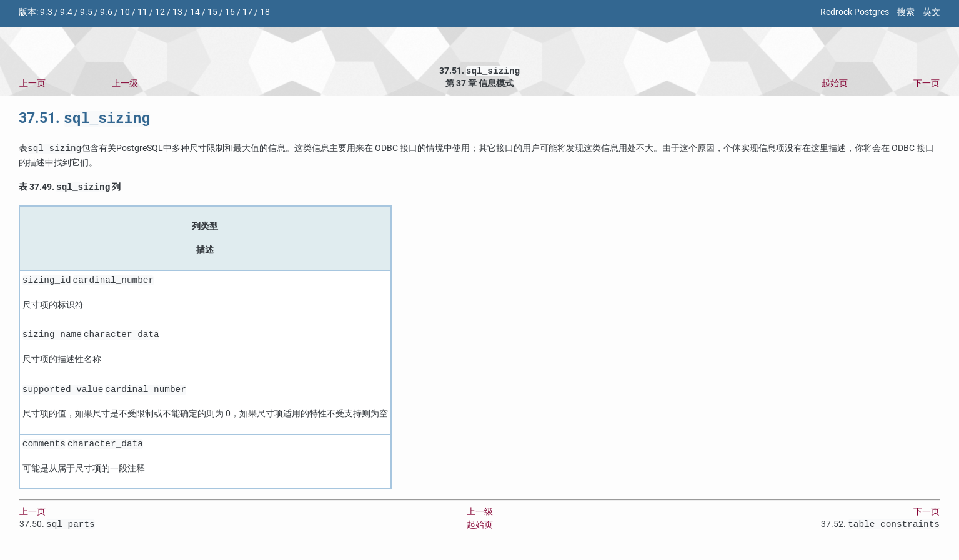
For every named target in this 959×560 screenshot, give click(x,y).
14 (195, 12)
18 (265, 12)
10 (125, 12)
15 (212, 12)
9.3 (46, 12)
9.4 (66, 12)
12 (160, 12)
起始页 (835, 85)
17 (247, 12)
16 (230, 12)
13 (177, 12)
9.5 (86, 12)
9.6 (106, 12)
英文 (932, 12)
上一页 (32, 85)
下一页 (927, 85)
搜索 (906, 12)
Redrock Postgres (855, 12)
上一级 (125, 85)
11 (142, 12)
